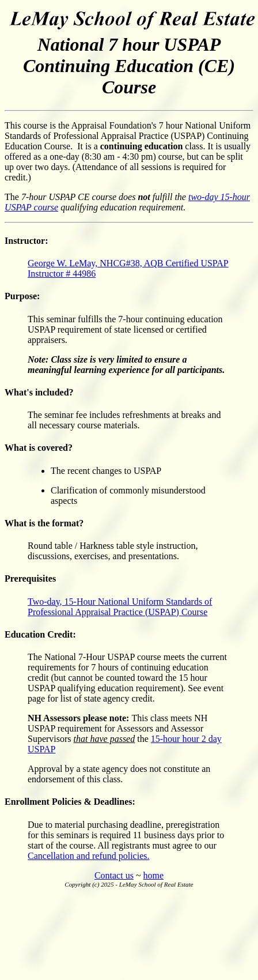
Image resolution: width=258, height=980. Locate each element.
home (154, 875)
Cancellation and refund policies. (88, 856)
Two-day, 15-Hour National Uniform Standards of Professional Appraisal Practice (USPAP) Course (120, 607)
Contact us (114, 875)
